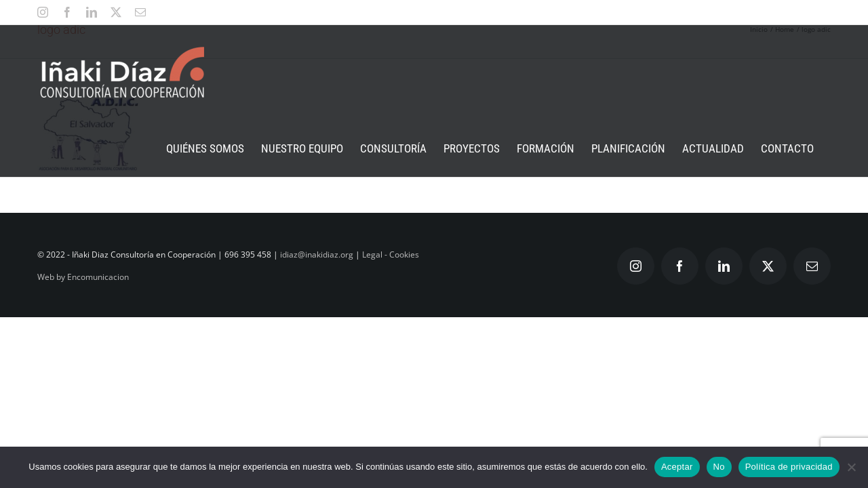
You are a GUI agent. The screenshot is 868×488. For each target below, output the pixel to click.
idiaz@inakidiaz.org (317, 255)
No (719, 467)
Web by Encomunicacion (83, 277)
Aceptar (677, 467)
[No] (851, 467)
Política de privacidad (789, 467)
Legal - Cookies (391, 255)
